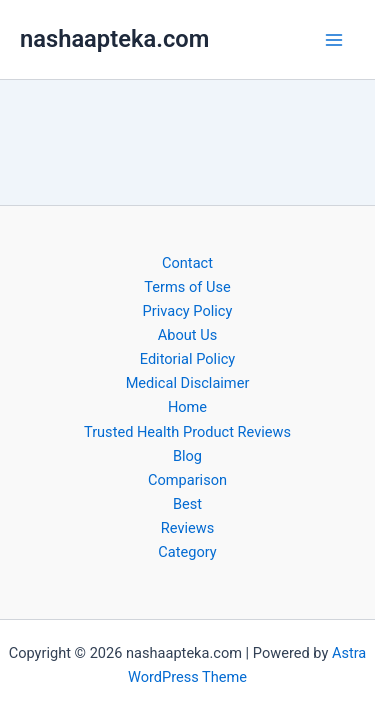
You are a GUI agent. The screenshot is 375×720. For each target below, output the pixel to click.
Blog (187, 456)
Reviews (187, 528)
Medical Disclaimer (188, 383)
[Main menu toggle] (334, 40)
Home (187, 407)
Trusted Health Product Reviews (187, 432)
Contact (187, 263)
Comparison (187, 480)
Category (187, 552)
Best (187, 504)
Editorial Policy (187, 359)
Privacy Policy (188, 311)
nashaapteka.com (114, 39)
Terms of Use (187, 287)
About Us (187, 335)
